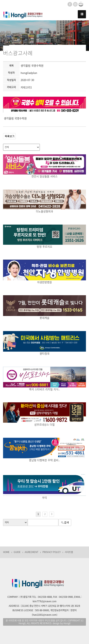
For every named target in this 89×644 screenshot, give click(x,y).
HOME (6, 552)
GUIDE (17, 552)
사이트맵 (69, 552)
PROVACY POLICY (52, 552)
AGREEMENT (32, 552)
